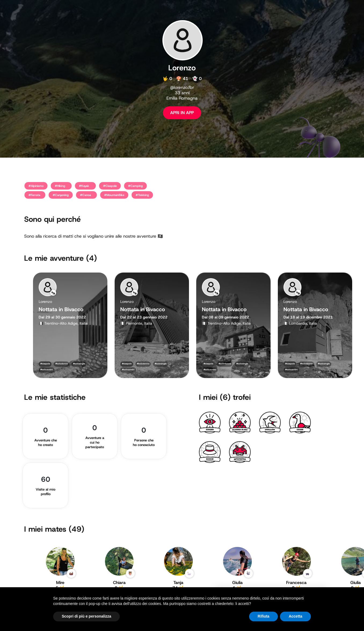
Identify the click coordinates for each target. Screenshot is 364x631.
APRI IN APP (182, 113)
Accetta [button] (295, 616)
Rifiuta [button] (264, 616)
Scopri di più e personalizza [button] (86, 616)
